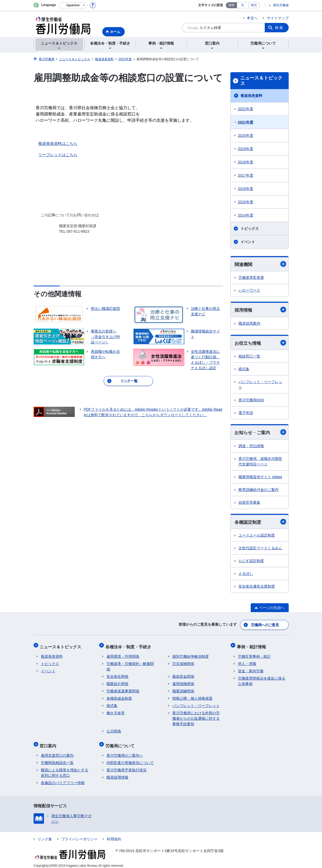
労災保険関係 (183, 662)
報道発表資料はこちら (58, 144)
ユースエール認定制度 (257, 537)
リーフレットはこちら (58, 155)
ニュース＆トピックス (261, 81)
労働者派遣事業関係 (123, 689)
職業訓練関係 (183, 689)
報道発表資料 (251, 96)
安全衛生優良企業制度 (257, 588)
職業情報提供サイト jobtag (260, 478)
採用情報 (260, 310)
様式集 (244, 370)
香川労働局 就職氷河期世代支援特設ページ (260, 462)
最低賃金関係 (183, 674)
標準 (231, 5)
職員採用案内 (249, 324)
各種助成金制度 (119, 696)
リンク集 (45, 835)
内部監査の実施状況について (130, 758)
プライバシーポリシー (79, 835)
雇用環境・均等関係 (123, 654)
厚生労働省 (281, 5)
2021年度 (246, 122)
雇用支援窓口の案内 (57, 751)
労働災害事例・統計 (254, 654)
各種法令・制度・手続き (129, 646)
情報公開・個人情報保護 (192, 696)
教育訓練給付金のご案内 (258, 491)
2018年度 (246, 162)
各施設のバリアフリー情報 (63, 778)
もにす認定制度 (251, 562)
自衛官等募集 (249, 503)
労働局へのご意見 (265, 625)
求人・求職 (247, 662)
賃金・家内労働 (251, 669)
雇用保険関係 (183, 682)
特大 (254, 5)
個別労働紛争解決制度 (191, 654)
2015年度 (246, 202)
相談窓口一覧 (249, 357)
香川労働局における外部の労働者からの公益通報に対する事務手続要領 (196, 716)
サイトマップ (278, 18)
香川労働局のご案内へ (125, 751)
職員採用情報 (117, 773)
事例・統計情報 (252, 646)
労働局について (121, 742)
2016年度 (246, 189)
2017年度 (246, 175)
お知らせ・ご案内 (260, 433)
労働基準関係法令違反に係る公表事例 (262, 679)
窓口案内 (49, 742)
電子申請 (246, 414)
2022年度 (246, 109)
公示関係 (114, 729)
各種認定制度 (260, 523)
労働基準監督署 (251, 278)
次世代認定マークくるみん (260, 549)
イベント (248, 242)
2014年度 (246, 215)
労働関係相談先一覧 (57, 758)
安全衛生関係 (117, 674)
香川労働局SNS (251, 401)
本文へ (252, 18)
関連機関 (260, 264)
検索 (279, 28)
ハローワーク (249, 291)
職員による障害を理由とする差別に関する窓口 (65, 768)
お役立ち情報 (260, 343)
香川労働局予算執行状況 (127, 766)
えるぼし (246, 575)
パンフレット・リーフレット (260, 385)
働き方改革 (116, 711)
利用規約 (114, 835)
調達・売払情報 (251, 447)
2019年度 (246, 149)
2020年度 (246, 136)
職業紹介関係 (117, 682)
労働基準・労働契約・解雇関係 (130, 664)
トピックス (250, 229)
